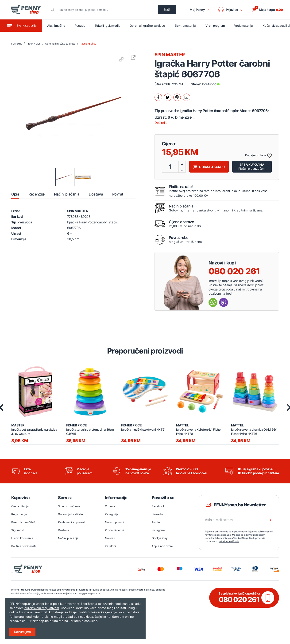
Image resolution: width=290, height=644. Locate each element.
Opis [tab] (15, 194)
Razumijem (22, 632)
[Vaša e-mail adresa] (239, 520)
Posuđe (80, 26)
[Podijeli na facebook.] (158, 97)
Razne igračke (88, 44)
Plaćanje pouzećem (252, 167)
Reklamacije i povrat (71, 522)
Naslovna (17, 44)
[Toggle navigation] (21, 26)
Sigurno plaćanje (69, 506)
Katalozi (110, 546)
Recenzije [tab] (36, 194)
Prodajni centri (114, 530)
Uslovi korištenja (22, 538)
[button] (231, 10)
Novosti (110, 538)
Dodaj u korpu (209, 167)
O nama (110, 506)
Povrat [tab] (118, 194)
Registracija (19, 514)
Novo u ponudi (114, 522)
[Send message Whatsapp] (213, 302)
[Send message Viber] (224, 302)
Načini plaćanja (68, 538)
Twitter (156, 522)
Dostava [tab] (96, 194)
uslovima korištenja (229, 541)
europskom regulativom (42, 608)
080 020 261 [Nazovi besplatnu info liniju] (234, 271)
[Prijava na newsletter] (267, 520)
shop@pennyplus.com (89, 593)
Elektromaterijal (185, 26)
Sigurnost (17, 530)
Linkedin (157, 514)
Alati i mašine (56, 26)
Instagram (158, 530)
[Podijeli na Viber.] (177, 97)
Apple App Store (162, 546)
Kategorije (112, 514)
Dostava (64, 530)
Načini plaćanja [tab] (67, 194)
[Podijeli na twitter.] (168, 97)
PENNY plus (34, 44)
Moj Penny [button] (199, 10)
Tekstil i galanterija (107, 26)
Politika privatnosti (23, 546)
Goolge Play (160, 538)
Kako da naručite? (23, 522)
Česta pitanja (20, 506)
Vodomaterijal (244, 26)
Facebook (158, 506)
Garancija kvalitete (70, 514)
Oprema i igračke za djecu (147, 26)
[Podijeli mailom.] (186, 97)
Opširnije (161, 123)
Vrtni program (215, 26)
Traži (167, 9)
